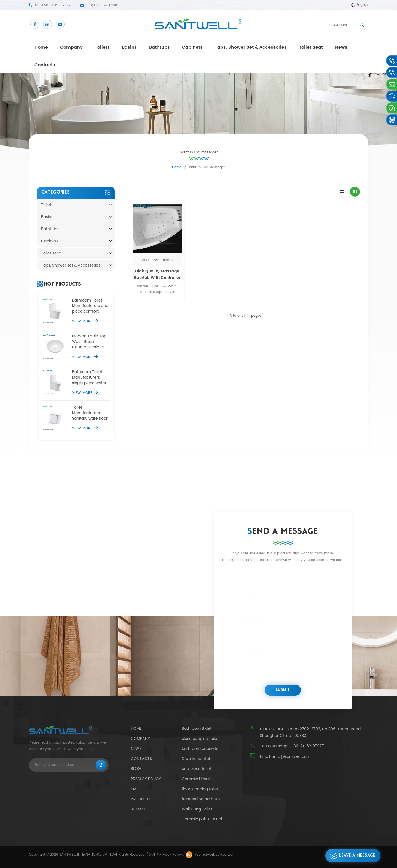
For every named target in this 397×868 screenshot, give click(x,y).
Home (41, 47)
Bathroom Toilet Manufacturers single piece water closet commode (89, 378)
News (136, 749)
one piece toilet (196, 769)
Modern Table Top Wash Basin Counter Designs (89, 342)
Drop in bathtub (197, 759)
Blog (136, 769)
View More (85, 321)
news (341, 47)
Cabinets (192, 47)
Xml (134, 789)
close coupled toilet (200, 739)
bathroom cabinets (200, 749)
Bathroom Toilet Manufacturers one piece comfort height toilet (90, 306)
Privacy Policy (146, 779)
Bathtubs (159, 47)
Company (71, 47)
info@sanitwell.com (102, 5)
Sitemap (138, 809)
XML (152, 855)
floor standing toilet (200, 789)
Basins (129, 47)
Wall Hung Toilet (197, 809)
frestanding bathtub (201, 799)
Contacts (45, 65)
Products (141, 799)
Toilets (102, 47)
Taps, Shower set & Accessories (251, 47)
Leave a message (351, 856)
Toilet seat (311, 47)
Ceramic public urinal (202, 819)
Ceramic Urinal (196, 779)
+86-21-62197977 (56, 5)
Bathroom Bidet (197, 729)
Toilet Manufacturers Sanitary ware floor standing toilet (90, 413)
